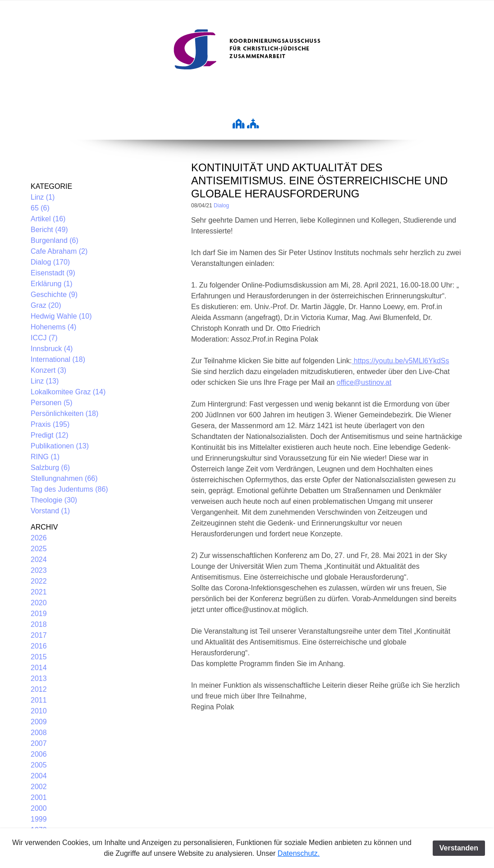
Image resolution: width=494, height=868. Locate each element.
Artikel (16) (48, 219)
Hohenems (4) (53, 327)
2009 (39, 722)
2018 (39, 624)
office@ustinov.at (364, 382)
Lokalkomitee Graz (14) (68, 392)
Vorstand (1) (50, 511)
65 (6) (40, 208)
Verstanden (459, 848)
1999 (39, 819)
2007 (39, 743)
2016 (39, 646)
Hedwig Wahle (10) (61, 316)
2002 (39, 787)
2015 (39, 657)
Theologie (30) (54, 500)
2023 (39, 570)
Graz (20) (46, 305)
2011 (39, 700)
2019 (39, 614)
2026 (39, 538)
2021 (39, 592)
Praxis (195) (50, 424)
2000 (39, 808)
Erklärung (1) (51, 284)
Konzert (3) (48, 370)
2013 (39, 678)
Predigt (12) (50, 435)
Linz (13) (45, 381)
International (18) (58, 359)
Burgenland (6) (55, 240)
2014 (39, 668)
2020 (39, 603)
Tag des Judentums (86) (69, 489)
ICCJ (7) (44, 338)
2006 (39, 754)
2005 (39, 765)
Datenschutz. (299, 853)
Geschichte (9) (54, 295)
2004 (39, 776)
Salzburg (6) (50, 468)
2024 (39, 560)
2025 (39, 549)
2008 (39, 733)
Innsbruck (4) (52, 349)
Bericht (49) (49, 230)
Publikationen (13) (60, 446)
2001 (39, 797)
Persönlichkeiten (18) (64, 413)
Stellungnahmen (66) (64, 478)
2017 (39, 635)
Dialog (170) (50, 262)
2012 (39, 689)
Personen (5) (52, 403)
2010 (39, 711)
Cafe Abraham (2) (59, 251)
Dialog (221, 206)
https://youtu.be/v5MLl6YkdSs (400, 361)
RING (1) (45, 457)
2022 (39, 581)
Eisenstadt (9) (53, 273)
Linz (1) (43, 197)
